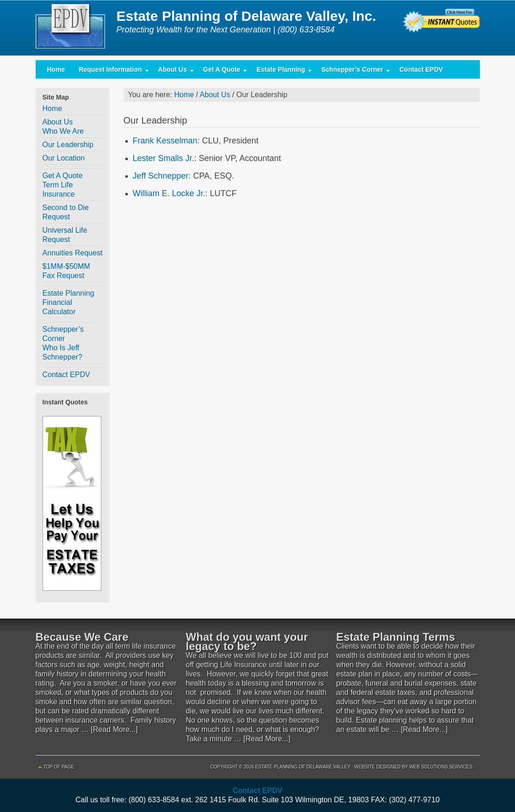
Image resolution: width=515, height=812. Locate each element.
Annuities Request (73, 253)
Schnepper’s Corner (352, 71)
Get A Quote (222, 71)
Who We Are (63, 131)
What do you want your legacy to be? (247, 642)
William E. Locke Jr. (169, 193)
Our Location (64, 158)
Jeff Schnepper (161, 176)
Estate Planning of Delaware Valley (73, 28)
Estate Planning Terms (396, 637)
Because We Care (82, 637)
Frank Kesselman (165, 141)
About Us (173, 71)
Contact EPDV (421, 69)
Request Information (110, 71)
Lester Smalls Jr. (164, 158)
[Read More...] (115, 729)
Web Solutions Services (441, 767)
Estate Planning (281, 71)
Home (56, 69)
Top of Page (59, 767)
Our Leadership (68, 145)
